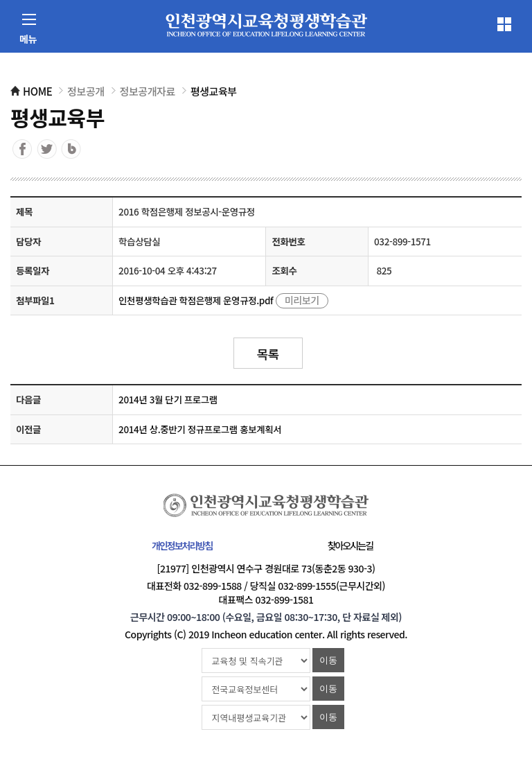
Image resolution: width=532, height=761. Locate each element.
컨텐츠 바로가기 (34, 0)
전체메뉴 (504, 24)
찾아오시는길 (350, 545)
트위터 (47, 149)
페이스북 (23, 149)
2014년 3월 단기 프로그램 (168, 399)
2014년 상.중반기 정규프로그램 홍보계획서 (200, 429)
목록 (267, 353)
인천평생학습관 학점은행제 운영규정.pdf (196, 300)
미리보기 (302, 300)
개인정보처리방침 (182, 545)
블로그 (71, 149)
